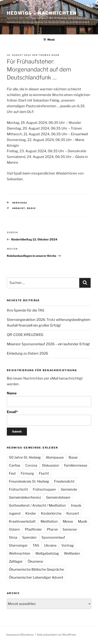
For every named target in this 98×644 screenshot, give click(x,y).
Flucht (44, 473)
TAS (36, 545)
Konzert (73, 513)
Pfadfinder (33, 529)
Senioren (70, 529)
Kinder (31, 513)
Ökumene (35, 561)
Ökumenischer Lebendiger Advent (36, 577)
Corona (31, 465)
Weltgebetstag (47, 553)
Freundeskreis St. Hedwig (29, 481)
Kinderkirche (51, 513)
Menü (49, 40)
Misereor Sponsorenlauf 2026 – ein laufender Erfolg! (48, 344)
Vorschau (20, 203)
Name (49, 399)
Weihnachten (20, 553)
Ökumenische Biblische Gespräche (36, 569)
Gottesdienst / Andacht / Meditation (37, 505)
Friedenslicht (64, 481)
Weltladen (72, 553)
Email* (49, 418)
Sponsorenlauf (53, 537)
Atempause (55, 457)
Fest (12, 473)
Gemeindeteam (58, 497)
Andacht (19, 208)
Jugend (15, 513)
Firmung (27, 473)
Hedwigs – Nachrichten (42, 13)
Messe (68, 521)
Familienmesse (76, 465)
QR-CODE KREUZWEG (25, 335)
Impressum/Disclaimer (20, 635)
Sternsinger (18, 545)
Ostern (14, 529)
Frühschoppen (44, 489)
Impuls (76, 505)
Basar (73, 457)
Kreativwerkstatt (22, 521)
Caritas (15, 465)
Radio (31, 208)
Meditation (49, 521)
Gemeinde (69, 489)
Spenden (29, 537)
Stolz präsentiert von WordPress (56, 635)
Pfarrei (52, 529)
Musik (83, 521)
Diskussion (51, 465)
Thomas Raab (49, 55)
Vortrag (68, 545)
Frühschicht (18, 489)
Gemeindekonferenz (25, 497)
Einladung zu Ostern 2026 (27, 353)
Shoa (13, 537)
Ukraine (50, 545)
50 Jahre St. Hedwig (25, 457)
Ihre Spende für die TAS (26, 310)
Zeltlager (16, 561)
